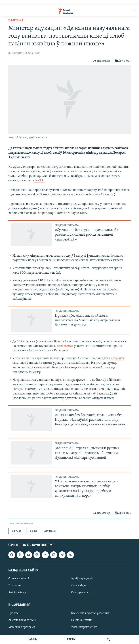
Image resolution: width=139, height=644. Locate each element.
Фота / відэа (79, 586)
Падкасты (15, 586)
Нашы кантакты (82, 620)
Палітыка (16, 21)
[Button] (102, 61)
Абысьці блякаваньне (22, 620)
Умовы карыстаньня (84, 627)
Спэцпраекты (80, 592)
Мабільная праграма (22, 627)
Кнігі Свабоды (17, 592)
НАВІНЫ (32, 639)
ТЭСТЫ (71, 639)
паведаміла (65, 346)
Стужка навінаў (19, 579)
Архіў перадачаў (82, 579)
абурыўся (118, 358)
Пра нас (13, 613)
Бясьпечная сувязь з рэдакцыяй (91, 613)
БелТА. (39, 180)
